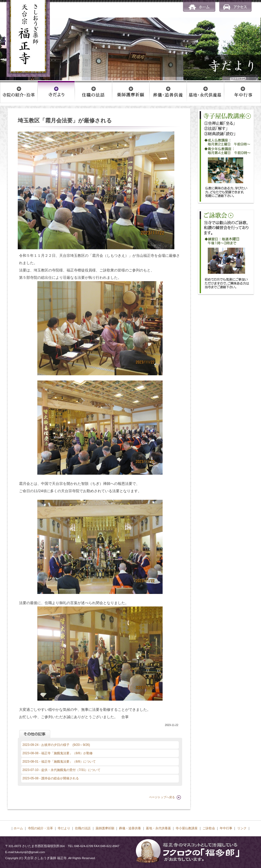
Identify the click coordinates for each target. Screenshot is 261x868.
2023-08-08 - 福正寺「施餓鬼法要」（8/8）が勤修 (58, 753)
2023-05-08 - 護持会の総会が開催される (51, 778)
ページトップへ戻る (162, 797)
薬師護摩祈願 (105, 828)
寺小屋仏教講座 (187, 828)
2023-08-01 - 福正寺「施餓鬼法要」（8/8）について (59, 762)
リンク (242, 828)
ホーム (18, 828)
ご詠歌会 (209, 828)
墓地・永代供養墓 (158, 828)
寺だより (64, 828)
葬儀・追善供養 (130, 828)
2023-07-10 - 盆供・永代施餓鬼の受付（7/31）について (61, 770)
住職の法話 (83, 828)
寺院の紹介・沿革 (40, 828)
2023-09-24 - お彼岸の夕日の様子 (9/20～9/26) (56, 745)
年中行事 (226, 828)
